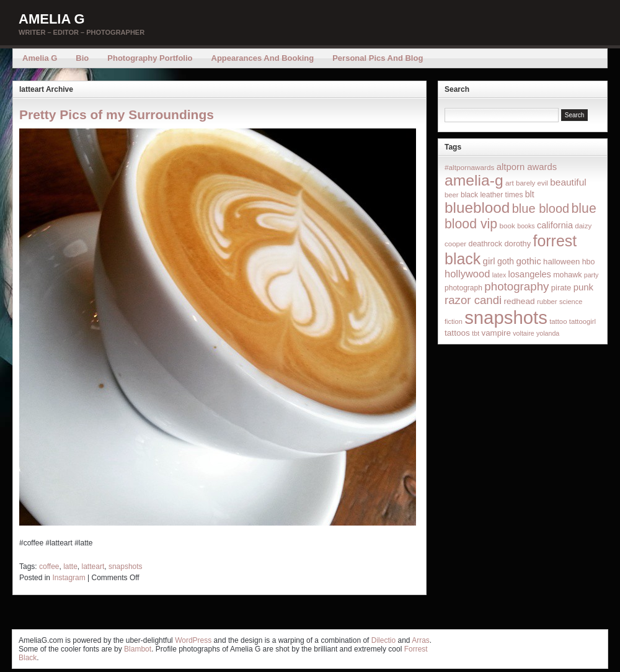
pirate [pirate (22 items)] (561, 288)
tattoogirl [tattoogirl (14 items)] (582, 321)
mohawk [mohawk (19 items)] (567, 275)
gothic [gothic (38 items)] (528, 261)
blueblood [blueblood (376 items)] (477, 208)
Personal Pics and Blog (378, 58)
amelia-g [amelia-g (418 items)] (474, 180)
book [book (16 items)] (507, 226)
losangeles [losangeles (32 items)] (530, 274)
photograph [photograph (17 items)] (463, 288)
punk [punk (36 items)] (583, 287)
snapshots (126, 567)
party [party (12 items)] (591, 275)
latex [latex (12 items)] (499, 275)
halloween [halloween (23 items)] (561, 262)
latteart (93, 567)
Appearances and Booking (263, 58)
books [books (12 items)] (526, 226)
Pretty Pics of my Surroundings (117, 114)
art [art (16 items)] (510, 183)
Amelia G (52, 19)
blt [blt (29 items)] (530, 194)
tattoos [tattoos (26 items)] (457, 333)
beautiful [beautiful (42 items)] (568, 182)
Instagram (69, 578)
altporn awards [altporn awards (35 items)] (527, 167)
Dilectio (383, 640)
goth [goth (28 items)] (506, 261)
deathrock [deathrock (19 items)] (486, 244)
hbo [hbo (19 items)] (589, 262)
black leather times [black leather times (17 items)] (492, 195)
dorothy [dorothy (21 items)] (517, 244)
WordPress (193, 640)
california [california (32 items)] (555, 225)
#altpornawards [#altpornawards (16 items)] (469, 167)
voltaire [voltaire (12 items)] (523, 333)
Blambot (138, 649)
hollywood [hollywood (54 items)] (467, 274)
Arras (421, 640)
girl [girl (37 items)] (489, 261)
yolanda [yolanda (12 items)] (548, 333)
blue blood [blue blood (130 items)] (541, 208)
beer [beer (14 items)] (452, 195)
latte (70, 567)
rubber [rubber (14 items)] (547, 302)
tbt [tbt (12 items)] (476, 333)
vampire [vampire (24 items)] (496, 333)
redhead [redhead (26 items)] (520, 301)
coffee (49, 567)
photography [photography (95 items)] (516, 286)
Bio (82, 58)
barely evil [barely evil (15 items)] (532, 183)
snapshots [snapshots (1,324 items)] (506, 317)
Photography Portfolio (150, 58)
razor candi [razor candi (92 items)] (473, 300)
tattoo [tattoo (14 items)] (558, 321)
